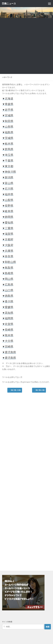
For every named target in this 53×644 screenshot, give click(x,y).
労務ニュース (9, 4)
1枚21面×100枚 (15, 390)
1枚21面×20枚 (39, 390)
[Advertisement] (26, 46)
